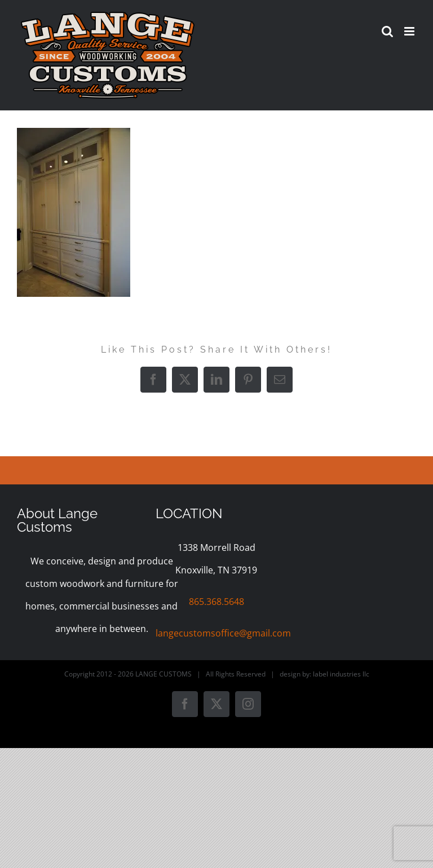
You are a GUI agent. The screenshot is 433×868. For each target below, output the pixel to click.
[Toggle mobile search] (387, 31)
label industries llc (341, 674)
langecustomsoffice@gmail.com (223, 633)
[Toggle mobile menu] (410, 31)
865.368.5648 (216, 602)
